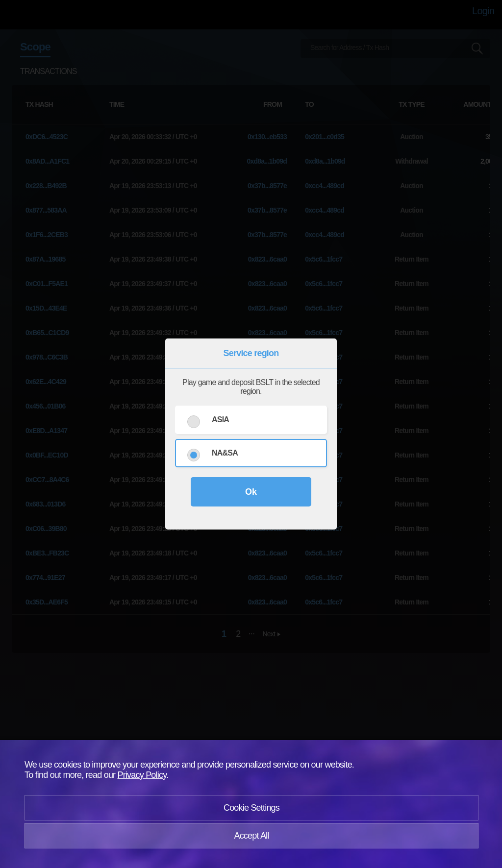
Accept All (251, 836)
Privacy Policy (142, 775)
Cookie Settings (251, 808)
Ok (251, 492)
